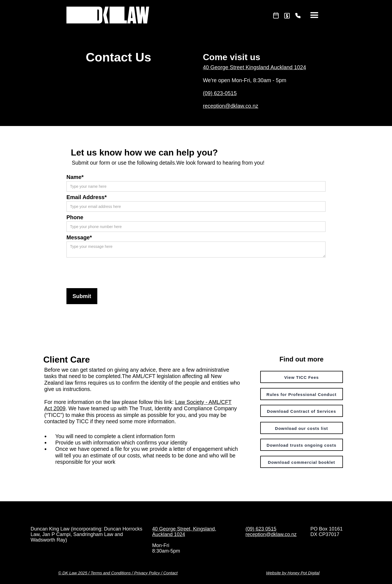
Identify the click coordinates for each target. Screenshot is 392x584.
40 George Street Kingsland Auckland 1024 (254, 67)
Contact (171, 573)
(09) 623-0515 (220, 93)
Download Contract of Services (301, 411)
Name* (75, 177)
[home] (108, 14)
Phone (75, 217)
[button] (314, 15)
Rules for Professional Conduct (302, 394)
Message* (79, 237)
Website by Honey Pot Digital (293, 573)
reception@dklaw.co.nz (231, 106)
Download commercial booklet (302, 462)
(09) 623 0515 (261, 529)
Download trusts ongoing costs (301, 445)
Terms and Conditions (111, 573)
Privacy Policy (147, 573)
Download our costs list (302, 428)
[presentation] (108, 271)
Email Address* (87, 197)
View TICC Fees (301, 377)
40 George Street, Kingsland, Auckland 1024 (184, 532)
